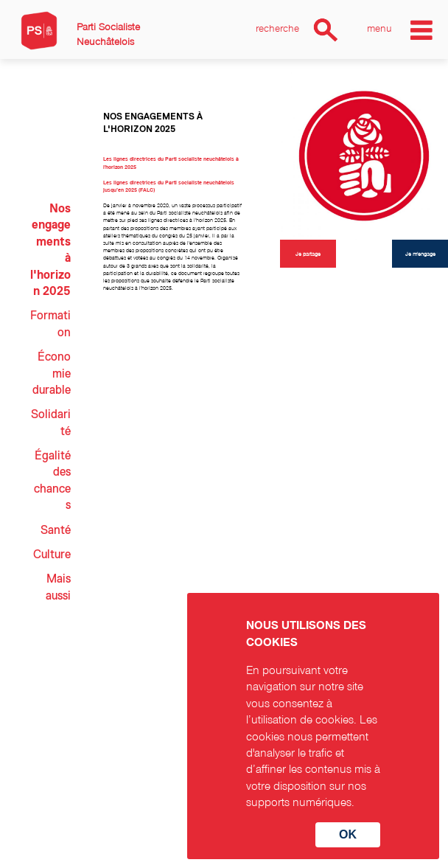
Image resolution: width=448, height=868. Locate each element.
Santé (56, 530)
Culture (52, 555)
